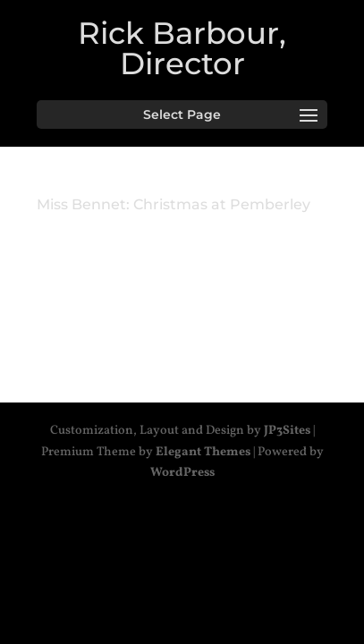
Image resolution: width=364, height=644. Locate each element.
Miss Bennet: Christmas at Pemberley (174, 204)
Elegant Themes (203, 452)
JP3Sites (287, 431)
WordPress (182, 473)
